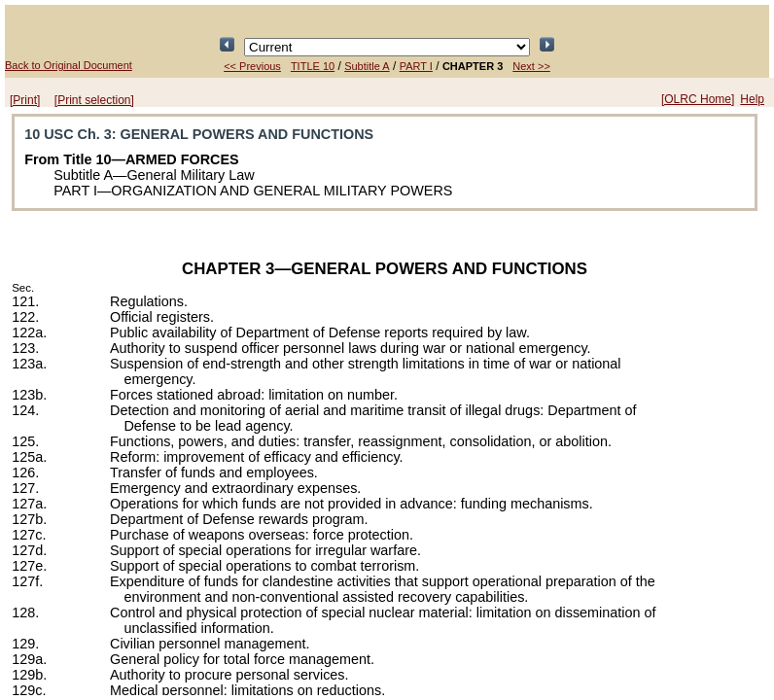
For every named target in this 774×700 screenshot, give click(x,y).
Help (752, 99)
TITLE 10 (313, 66)
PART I (416, 66)
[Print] (25, 100)
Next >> (531, 66)
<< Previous (252, 66)
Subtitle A (367, 66)
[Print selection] (94, 100)
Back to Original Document (69, 65)
